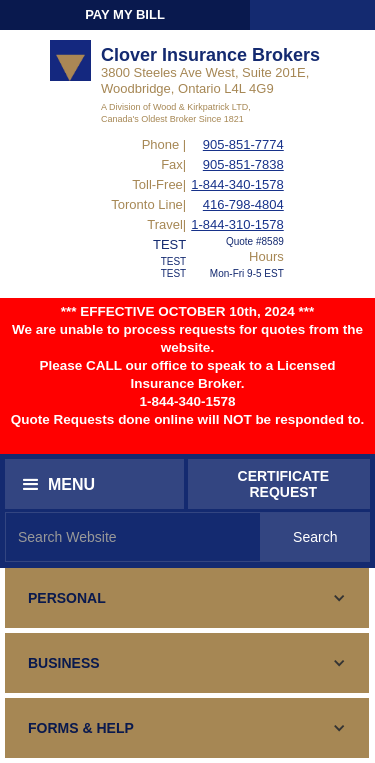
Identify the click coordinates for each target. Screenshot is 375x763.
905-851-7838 (243, 164)
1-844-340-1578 (237, 184)
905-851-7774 (243, 144)
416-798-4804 (243, 204)
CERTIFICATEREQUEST (284, 484)
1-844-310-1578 (237, 224)
